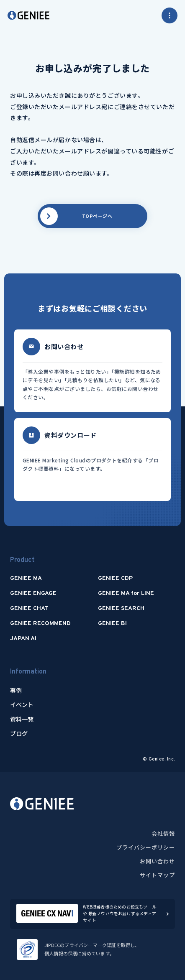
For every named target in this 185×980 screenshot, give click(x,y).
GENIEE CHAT (29, 609)
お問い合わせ (157, 861)
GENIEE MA (26, 578)
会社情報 (163, 833)
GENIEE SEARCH (121, 609)
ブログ (19, 733)
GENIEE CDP (115, 578)
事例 (16, 690)
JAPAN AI (23, 639)
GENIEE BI (112, 624)
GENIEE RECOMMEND (40, 624)
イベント (22, 704)
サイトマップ (157, 875)
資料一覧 (22, 719)
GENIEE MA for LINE (126, 593)
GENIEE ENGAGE (33, 593)
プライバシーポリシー (146, 847)
